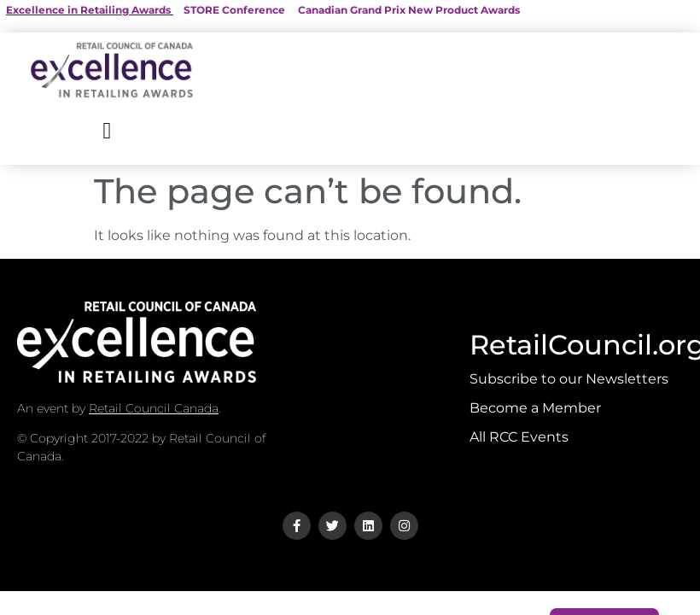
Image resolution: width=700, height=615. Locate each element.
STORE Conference (234, 10)
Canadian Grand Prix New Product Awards (409, 10)
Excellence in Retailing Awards (88, 10)
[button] (107, 131)
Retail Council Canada (154, 408)
